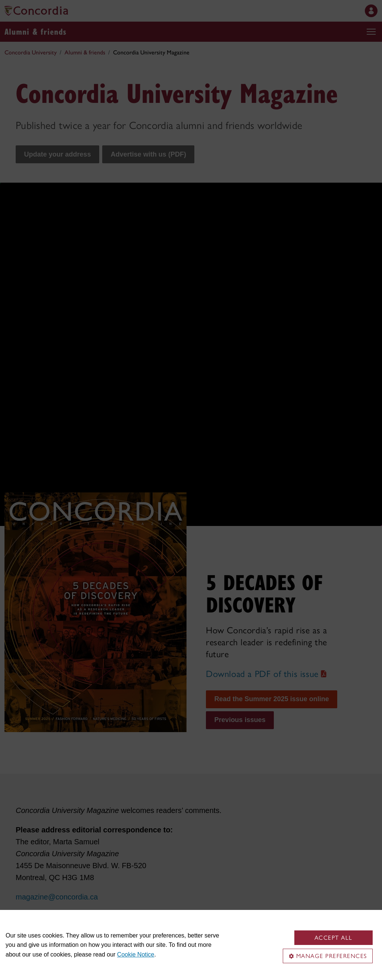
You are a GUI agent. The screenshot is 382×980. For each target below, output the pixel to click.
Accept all (334, 938)
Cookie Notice (136, 954)
